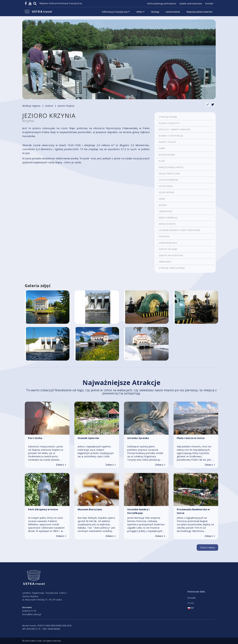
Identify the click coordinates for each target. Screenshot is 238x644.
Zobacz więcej (207, 547)
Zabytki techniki (168, 249)
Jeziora (163, 205)
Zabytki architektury (171, 255)
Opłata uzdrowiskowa (191, 3)
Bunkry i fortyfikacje (171, 136)
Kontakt (209, 3)
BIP (191, 608)
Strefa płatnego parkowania (162, 3)
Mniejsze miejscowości (171, 167)
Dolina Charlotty (169, 123)
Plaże (162, 161)
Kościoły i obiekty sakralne (174, 130)
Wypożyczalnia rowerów (199, 12)
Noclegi (155, 12)
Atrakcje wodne (168, 117)
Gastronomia (173, 12)
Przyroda (164, 236)
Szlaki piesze (166, 186)
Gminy (162, 199)
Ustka (140, 12)
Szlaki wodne (166, 192)
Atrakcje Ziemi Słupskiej (172, 268)
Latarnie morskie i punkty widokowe (179, 230)
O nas (191, 603)
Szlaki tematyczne (169, 174)
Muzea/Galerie (167, 155)
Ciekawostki (166, 211)
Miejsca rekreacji (168, 218)
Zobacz (61, 465)
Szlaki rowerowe (168, 180)
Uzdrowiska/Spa (168, 243)
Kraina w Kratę (167, 224)
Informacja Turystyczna (116, 12)
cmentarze (165, 262)
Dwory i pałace (167, 142)
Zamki (162, 148)
